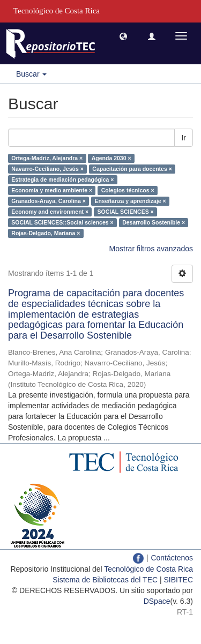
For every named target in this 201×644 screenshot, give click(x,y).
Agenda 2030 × (111, 158)
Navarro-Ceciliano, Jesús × (47, 169)
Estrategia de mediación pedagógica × (62, 179)
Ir (184, 138)
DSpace (157, 601)
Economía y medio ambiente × (52, 190)
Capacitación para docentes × (132, 169)
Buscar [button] (31, 74)
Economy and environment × (50, 212)
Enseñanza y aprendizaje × (130, 201)
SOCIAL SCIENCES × (126, 212)
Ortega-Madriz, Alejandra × (47, 158)
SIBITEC (178, 580)
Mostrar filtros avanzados (151, 249)
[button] (123, 36)
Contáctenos (172, 558)
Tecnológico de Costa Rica (148, 569)
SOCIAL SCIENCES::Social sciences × (62, 222)
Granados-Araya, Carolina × (49, 201)
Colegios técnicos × (128, 190)
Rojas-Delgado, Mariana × (46, 233)
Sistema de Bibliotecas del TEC (105, 580)
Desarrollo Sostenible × (154, 222)
